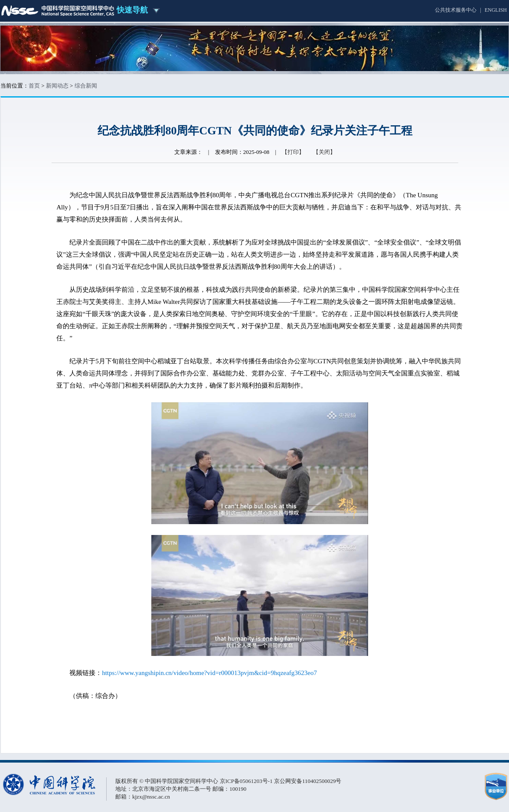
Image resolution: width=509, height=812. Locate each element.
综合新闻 (86, 86)
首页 (34, 86)
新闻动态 (57, 86)
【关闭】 (324, 152)
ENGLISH (496, 10)
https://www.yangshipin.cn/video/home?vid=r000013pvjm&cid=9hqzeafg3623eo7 (209, 673)
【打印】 (293, 152)
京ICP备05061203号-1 (247, 781)
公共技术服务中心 (456, 10)
